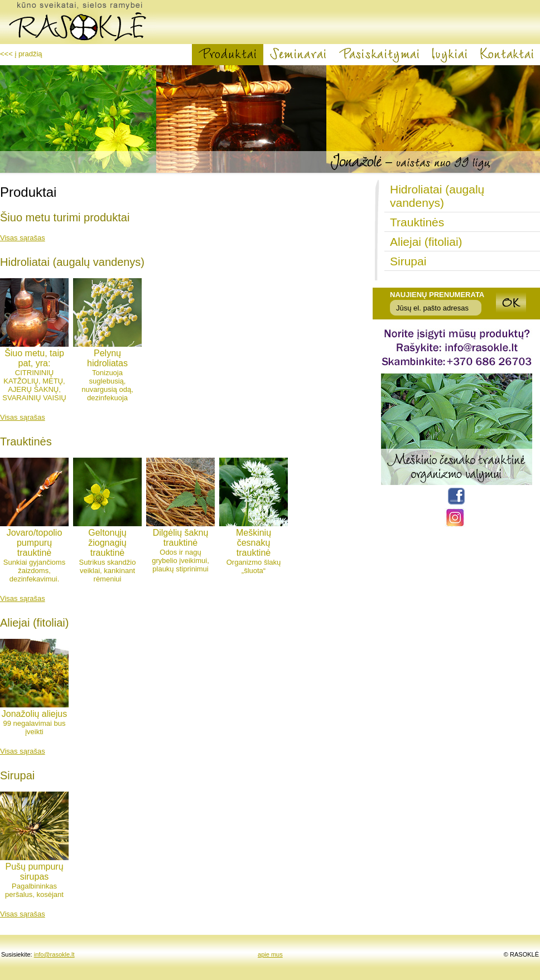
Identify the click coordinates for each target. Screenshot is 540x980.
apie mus (270, 954)
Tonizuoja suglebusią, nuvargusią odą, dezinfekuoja (107, 385)
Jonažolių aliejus (34, 714)
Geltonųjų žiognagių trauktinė (107, 543)
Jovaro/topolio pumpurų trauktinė (35, 543)
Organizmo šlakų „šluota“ (254, 566)
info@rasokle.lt (54, 954)
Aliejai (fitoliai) (426, 242)
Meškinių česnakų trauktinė (254, 543)
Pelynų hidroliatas (107, 358)
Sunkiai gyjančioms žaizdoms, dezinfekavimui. (34, 571)
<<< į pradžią (21, 54)
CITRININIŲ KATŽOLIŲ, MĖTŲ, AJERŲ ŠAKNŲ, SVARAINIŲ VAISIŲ (34, 385)
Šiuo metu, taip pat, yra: (34, 358)
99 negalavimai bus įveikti (34, 727)
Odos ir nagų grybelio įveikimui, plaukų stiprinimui (180, 561)
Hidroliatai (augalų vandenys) (437, 196)
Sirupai (408, 261)
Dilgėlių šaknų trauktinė (181, 538)
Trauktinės (417, 222)
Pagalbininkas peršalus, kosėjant (34, 890)
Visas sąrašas (23, 238)
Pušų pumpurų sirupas (34, 872)
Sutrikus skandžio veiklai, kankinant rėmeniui (108, 571)
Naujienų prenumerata (437, 295)
